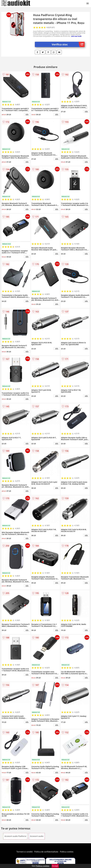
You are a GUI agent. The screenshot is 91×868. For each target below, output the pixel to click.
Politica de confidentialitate (46, 852)
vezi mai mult (76, 36)
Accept (55, 866)
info (27, 114)
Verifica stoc (68, 44)
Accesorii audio (37, 836)
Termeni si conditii (25, 852)
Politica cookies (67, 852)
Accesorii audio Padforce (15, 836)
